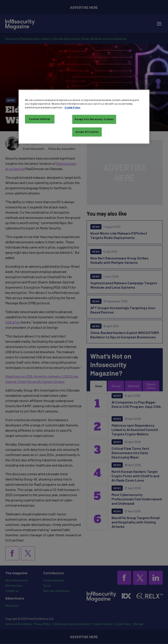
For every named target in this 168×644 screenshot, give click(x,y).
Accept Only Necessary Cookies (94, 119)
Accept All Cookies (87, 132)
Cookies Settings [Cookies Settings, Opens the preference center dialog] (40, 119)
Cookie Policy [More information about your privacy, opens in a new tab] (73, 108)
